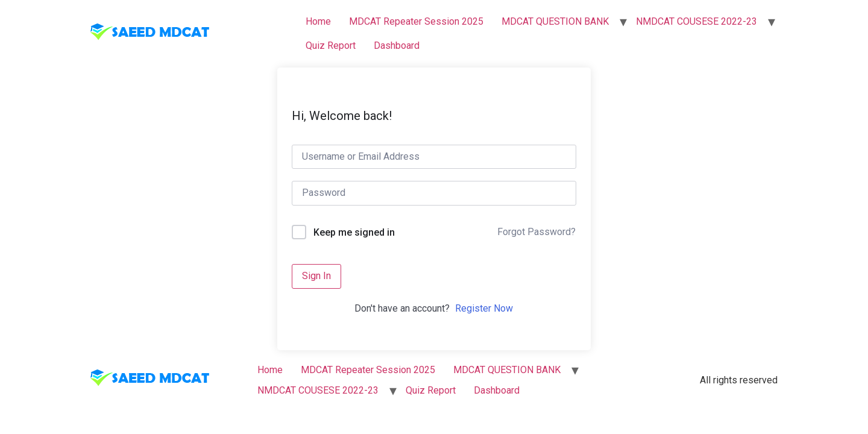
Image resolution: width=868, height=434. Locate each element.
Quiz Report (331, 46)
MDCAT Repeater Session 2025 (416, 21)
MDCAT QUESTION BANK (555, 21)
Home (318, 21)
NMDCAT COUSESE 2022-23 (697, 21)
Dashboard (397, 46)
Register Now (484, 308)
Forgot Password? (536, 232)
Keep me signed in (354, 232)
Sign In (316, 276)
